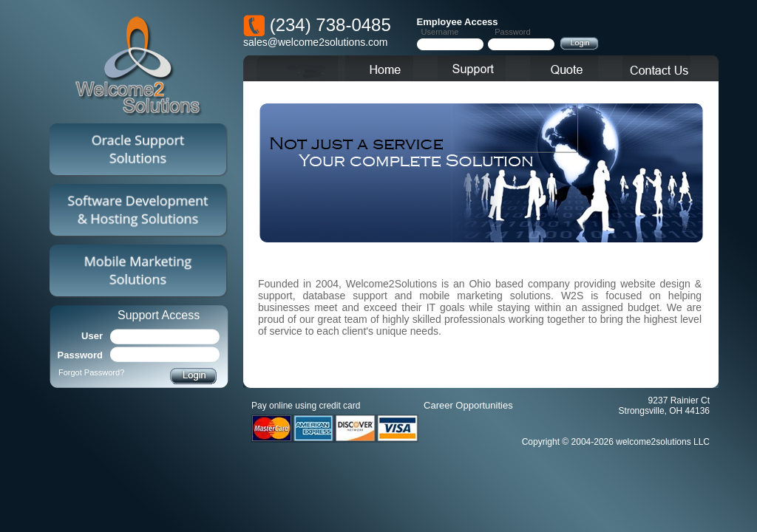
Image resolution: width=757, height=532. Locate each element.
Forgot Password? (91, 372)
